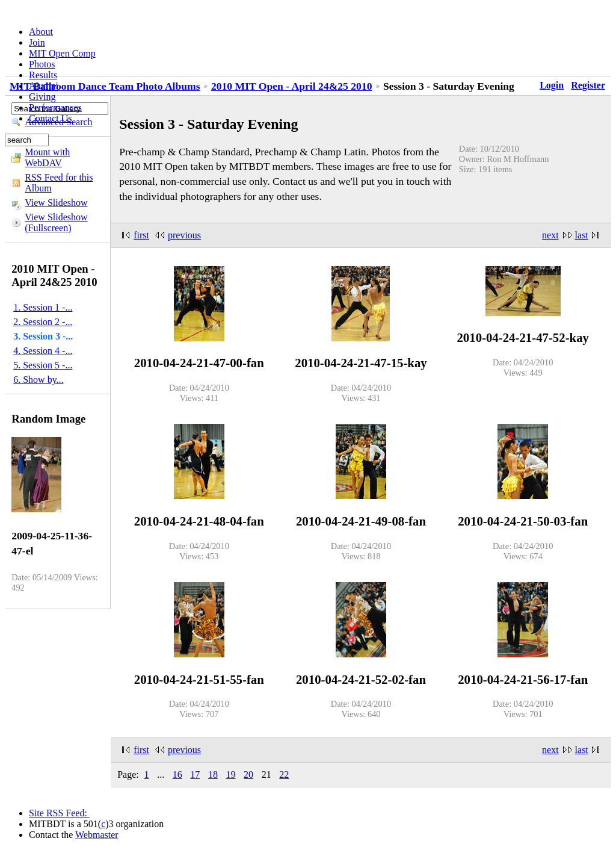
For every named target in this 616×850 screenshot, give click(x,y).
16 (177, 774)
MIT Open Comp (62, 53)
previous (184, 235)
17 (195, 774)
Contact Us (51, 118)
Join (37, 42)
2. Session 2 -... (43, 322)
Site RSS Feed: (59, 813)
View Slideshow (56, 203)
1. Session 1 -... (43, 307)
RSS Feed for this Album (59, 183)
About (41, 32)
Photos (42, 64)
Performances (55, 107)
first (141, 235)
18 (213, 774)
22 (284, 774)
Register (588, 85)
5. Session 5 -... (43, 365)
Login (552, 85)
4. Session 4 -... (43, 351)
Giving (42, 97)
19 (231, 774)
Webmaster (97, 835)
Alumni (44, 86)
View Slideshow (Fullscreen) (56, 222)
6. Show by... (38, 380)
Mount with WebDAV (47, 157)
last (582, 235)
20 (248, 774)
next (550, 235)
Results (43, 75)
